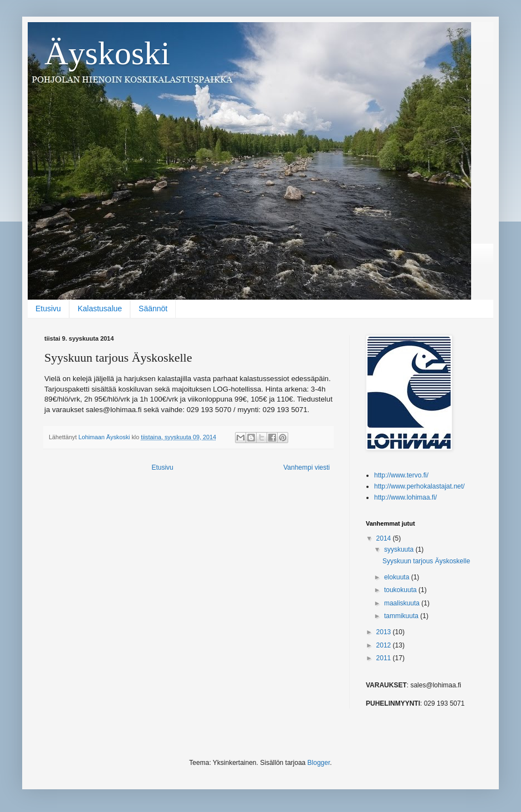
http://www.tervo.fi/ (401, 475)
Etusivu (48, 309)
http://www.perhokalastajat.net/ (419, 486)
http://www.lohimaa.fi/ (405, 497)
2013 (385, 632)
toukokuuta (401, 590)
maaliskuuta (403, 603)
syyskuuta (400, 549)
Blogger (319, 763)
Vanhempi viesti (307, 467)
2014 (385, 538)
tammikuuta (402, 616)
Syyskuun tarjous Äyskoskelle (426, 561)
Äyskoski (107, 53)
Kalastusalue (100, 309)
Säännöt (153, 309)
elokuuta (398, 577)
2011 (385, 658)
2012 (385, 645)
